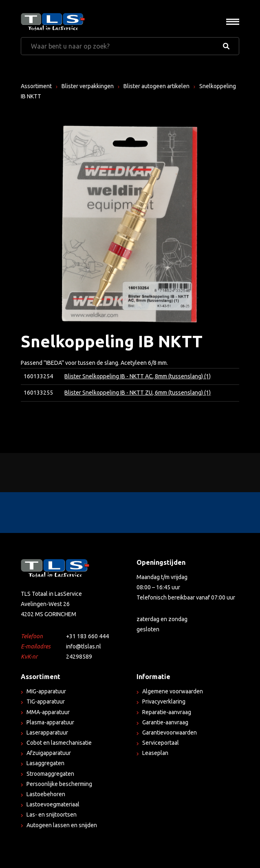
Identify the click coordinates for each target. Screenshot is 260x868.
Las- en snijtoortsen (52, 815)
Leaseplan (155, 753)
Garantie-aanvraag (165, 722)
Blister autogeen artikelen (156, 86)
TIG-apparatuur (46, 702)
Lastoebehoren (46, 794)
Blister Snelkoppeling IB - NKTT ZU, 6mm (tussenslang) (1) (138, 393)
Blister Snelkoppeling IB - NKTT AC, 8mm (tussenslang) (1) (138, 376)
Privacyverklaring (164, 702)
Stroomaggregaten (50, 774)
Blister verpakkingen (88, 86)
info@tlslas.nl (84, 646)
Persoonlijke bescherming (59, 784)
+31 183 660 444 (87, 636)
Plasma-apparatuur (50, 722)
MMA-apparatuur (48, 712)
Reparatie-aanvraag (167, 712)
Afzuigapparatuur (49, 753)
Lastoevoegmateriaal (53, 804)
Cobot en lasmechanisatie (59, 743)
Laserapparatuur (47, 733)
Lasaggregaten (45, 763)
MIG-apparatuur (46, 691)
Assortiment (36, 86)
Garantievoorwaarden (170, 733)
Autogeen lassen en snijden (62, 825)
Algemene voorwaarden (173, 691)
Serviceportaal (161, 743)
